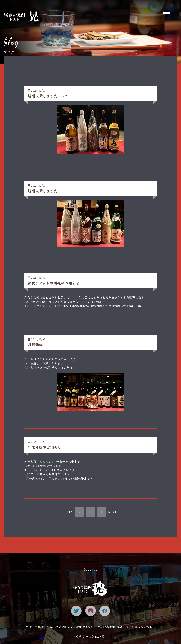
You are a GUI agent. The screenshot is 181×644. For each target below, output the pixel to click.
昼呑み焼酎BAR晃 (92, 636)
